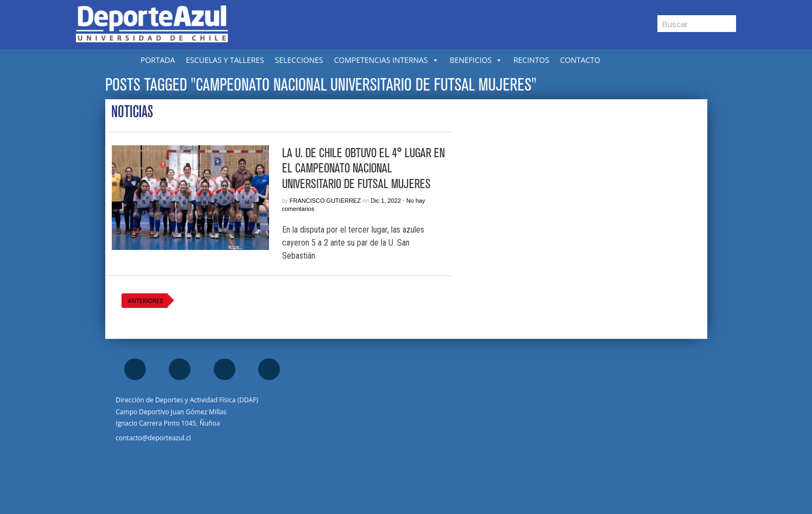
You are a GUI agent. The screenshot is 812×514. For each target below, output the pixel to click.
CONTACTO (580, 60)
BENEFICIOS (476, 60)
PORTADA (158, 60)
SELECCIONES (299, 60)
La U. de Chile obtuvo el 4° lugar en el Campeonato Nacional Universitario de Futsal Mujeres (363, 169)
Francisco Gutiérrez (325, 201)
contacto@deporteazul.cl (153, 438)
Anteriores (146, 301)
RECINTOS (531, 60)
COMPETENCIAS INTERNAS (386, 60)
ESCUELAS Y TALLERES (225, 60)
